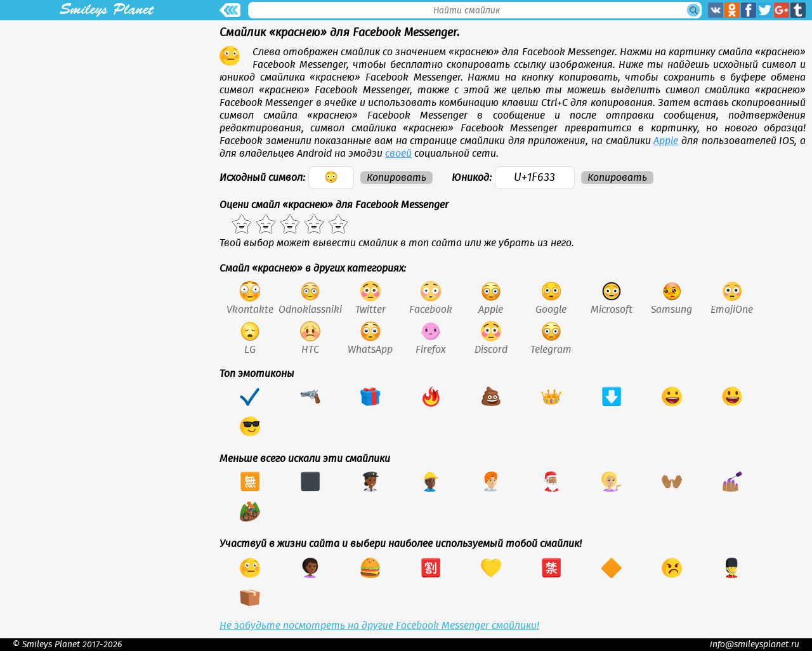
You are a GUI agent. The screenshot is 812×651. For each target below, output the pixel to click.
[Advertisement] (107, 109)
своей (398, 154)
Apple (666, 141)
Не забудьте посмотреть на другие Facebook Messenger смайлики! (379, 626)
